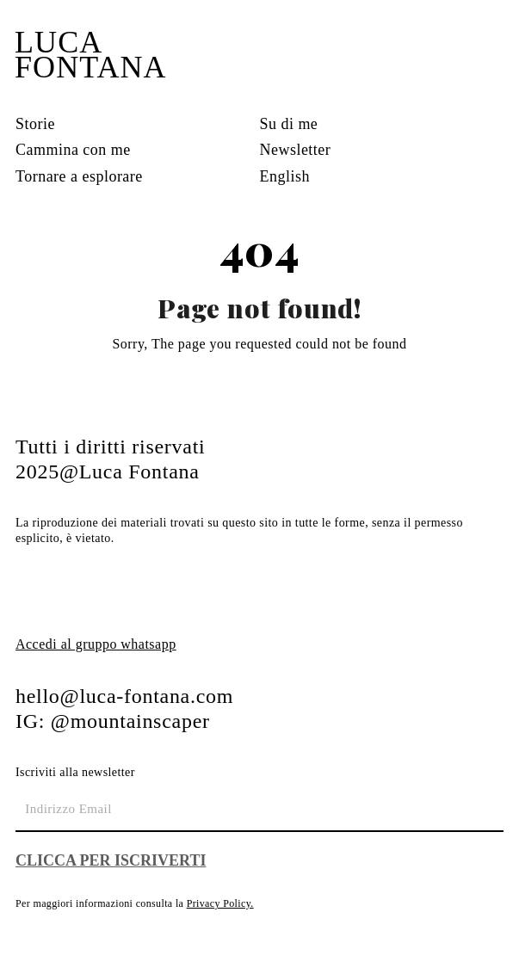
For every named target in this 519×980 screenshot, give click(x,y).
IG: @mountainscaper (113, 721)
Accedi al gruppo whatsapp (96, 644)
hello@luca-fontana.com (124, 696)
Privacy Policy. (220, 903)
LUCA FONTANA (91, 55)
